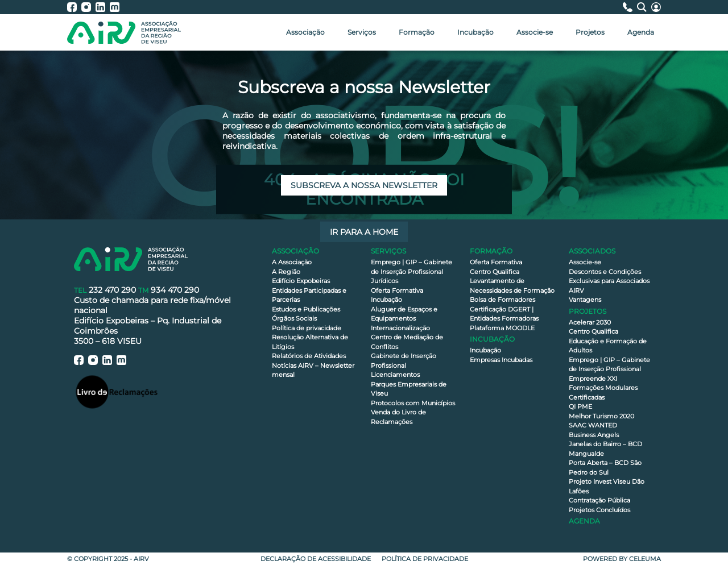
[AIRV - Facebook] (74, 7)
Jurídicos (384, 281)
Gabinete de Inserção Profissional (404, 361)
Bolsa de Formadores (502, 300)
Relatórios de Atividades (309, 356)
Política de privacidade (307, 328)
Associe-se (535, 32)
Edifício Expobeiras (301, 281)
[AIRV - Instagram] (88, 7)
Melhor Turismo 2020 (601, 416)
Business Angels (594, 435)
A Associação (292, 262)
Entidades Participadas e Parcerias (309, 295)
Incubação (475, 32)
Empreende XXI (593, 379)
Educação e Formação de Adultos (608, 346)
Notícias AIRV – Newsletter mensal (313, 370)
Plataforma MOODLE (502, 328)
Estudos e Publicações (306, 309)
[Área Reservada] (656, 7)
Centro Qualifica (495, 272)
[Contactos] (630, 7)
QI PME (580, 406)
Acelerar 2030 (590, 322)
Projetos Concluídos (599, 510)
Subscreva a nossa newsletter (364, 185)
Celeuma (645, 559)
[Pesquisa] (644, 7)
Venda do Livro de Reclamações (398, 417)
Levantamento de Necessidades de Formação (512, 286)
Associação (305, 32)
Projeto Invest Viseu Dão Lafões (607, 486)
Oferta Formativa (397, 290)
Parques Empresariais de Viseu (409, 389)
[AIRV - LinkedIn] (103, 7)
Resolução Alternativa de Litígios (310, 342)
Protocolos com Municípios (413, 403)
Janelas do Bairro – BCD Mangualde (605, 449)
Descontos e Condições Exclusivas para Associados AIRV (609, 281)
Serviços (362, 32)
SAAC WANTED (593, 425)
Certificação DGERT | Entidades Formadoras (504, 314)
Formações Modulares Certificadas (603, 392)
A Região (286, 272)
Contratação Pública (599, 500)
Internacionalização (400, 328)
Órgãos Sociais (294, 318)
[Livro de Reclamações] (117, 391)
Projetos (590, 32)
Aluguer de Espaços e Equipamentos (404, 314)
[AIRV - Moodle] (115, 7)
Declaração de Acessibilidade (316, 559)
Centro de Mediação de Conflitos (407, 342)
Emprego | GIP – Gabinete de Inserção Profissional (411, 267)
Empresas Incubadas (501, 360)
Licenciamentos (395, 375)
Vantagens (585, 300)
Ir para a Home (364, 232)
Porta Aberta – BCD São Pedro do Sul (605, 468)
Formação (417, 32)
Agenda (641, 32)
